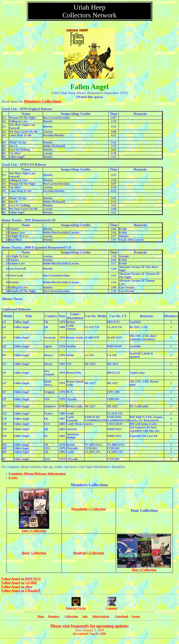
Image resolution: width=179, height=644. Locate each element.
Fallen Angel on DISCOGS (21, 579)
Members (54, 616)
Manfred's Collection (89, 553)
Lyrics (13, 478)
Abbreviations (101, 616)
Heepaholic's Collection (89, 509)
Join (85, 616)
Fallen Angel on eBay (17, 587)
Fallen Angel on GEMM (19, 583)
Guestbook (122, 616)
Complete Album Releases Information (37, 474)
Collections (71, 616)
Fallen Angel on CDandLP (21, 591)
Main (41, 616)
